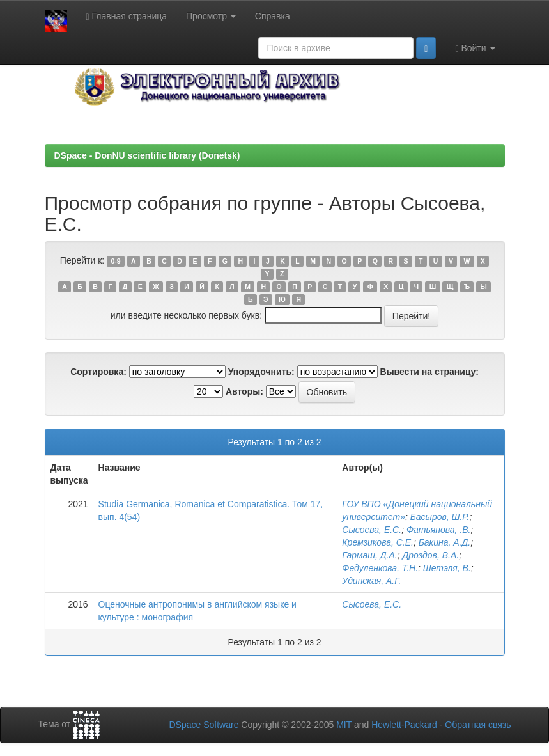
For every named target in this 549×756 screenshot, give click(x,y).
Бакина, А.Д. (445, 542)
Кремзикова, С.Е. (378, 542)
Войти (475, 48)
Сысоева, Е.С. (372, 530)
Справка (273, 16)
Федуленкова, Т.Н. (380, 568)
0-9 (115, 261)
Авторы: (244, 391)
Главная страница (127, 16)
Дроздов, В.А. (430, 555)
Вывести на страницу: (429, 372)
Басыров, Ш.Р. (440, 517)
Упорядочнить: (261, 372)
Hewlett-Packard (404, 725)
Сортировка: (98, 372)
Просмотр (211, 16)
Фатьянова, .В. (439, 530)
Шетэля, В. (447, 568)
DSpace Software (204, 725)
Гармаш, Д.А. (369, 555)
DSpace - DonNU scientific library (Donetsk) (147, 155)
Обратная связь (478, 725)
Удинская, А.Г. (371, 581)
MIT (344, 725)
